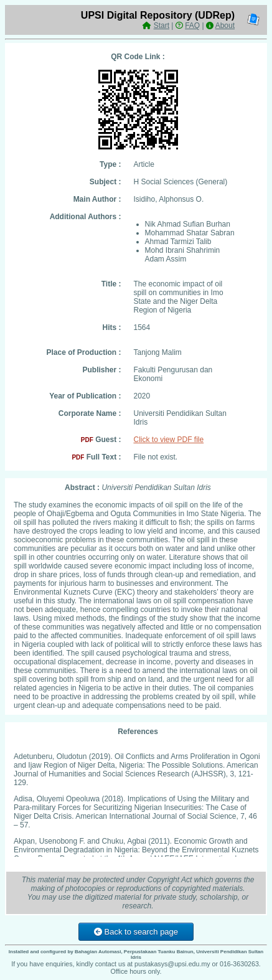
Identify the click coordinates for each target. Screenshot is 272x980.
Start (162, 26)
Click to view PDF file (169, 440)
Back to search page (136, 932)
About (225, 26)
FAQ (192, 26)
